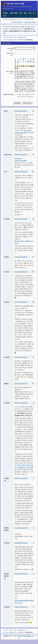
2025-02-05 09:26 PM (21, 155)
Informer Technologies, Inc (25, 636)
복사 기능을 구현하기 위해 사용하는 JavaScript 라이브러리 (24, 465)
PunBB (5, 636)
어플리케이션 (22, 37)
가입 (30, 13)
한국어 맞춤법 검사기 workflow (14, 40)
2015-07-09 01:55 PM (21, 607)
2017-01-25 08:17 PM (21, 272)
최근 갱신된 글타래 (17, 22)
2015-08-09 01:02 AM (21, 574)
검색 (25, 13)
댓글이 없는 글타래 (30, 22)
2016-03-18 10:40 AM (21, 384)
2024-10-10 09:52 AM (21, 172)
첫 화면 (5, 13)
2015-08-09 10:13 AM (21, 543)
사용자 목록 (13, 13)
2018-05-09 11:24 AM (21, 219)
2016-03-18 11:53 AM (21, 357)
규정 (20, 13)
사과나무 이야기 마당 (15, 4)
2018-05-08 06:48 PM (21, 257)
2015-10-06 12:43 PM (21, 528)
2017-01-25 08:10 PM (21, 302)
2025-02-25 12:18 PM (21, 111)
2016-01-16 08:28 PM (21, 403)
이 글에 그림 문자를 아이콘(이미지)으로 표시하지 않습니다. (26, 96)
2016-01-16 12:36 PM (21, 478)
